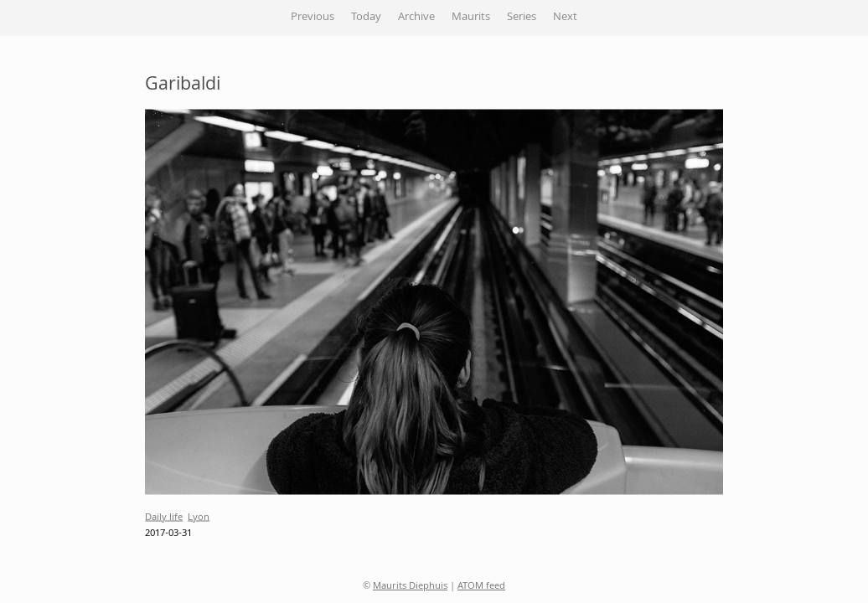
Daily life (164, 517)
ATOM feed (481, 587)
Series (522, 18)
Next (565, 18)
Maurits (471, 18)
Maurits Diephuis (410, 587)
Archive (416, 18)
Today (366, 18)
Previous (313, 18)
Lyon (199, 517)
